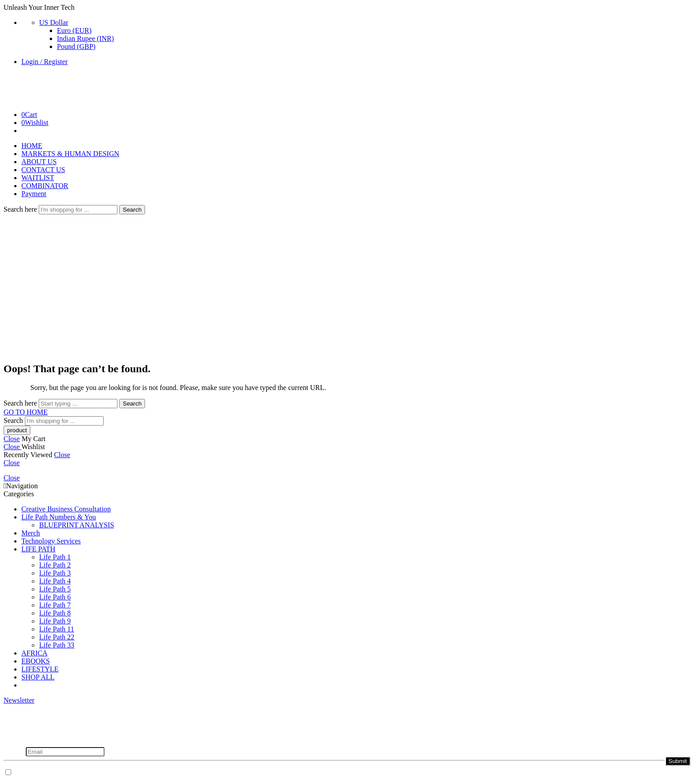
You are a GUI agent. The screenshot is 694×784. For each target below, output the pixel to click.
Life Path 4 (55, 581)
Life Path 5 (55, 589)
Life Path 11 (57, 629)
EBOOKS (36, 661)
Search (132, 210)
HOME (32, 146)
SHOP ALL (38, 677)
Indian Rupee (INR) (85, 38)
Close (12, 439)
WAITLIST (38, 178)
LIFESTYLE (40, 669)
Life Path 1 (55, 557)
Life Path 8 (55, 613)
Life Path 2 (55, 565)
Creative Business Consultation (66, 509)
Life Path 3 (55, 573)
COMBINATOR (45, 186)
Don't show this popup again (55, 773)
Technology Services (51, 541)
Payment (34, 194)
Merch (31, 533)
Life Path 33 (57, 645)
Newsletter (19, 700)
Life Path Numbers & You (59, 517)
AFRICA (34, 653)
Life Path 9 (55, 621)
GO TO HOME (26, 412)
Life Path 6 (55, 597)
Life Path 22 (57, 637)
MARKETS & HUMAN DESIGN (70, 154)
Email (15, 751)
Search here (21, 209)
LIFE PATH (38, 549)
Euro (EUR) (74, 30)
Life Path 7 (55, 605)
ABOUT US (39, 162)
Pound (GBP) (76, 46)
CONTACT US (43, 170)
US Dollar (54, 22)
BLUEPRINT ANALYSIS (77, 525)
